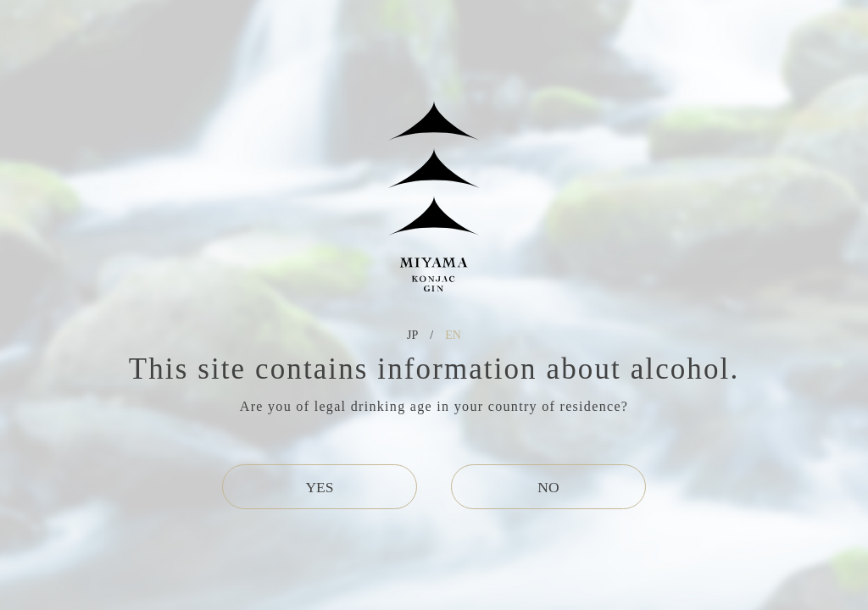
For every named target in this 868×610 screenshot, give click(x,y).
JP (412, 335)
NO (548, 487)
